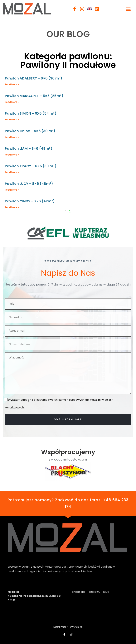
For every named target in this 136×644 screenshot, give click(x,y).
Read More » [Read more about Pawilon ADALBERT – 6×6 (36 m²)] (12, 84)
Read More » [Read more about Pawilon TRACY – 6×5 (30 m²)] (12, 172)
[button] (128, 9)
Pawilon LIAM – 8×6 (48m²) (29, 148)
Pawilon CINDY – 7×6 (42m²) (30, 201)
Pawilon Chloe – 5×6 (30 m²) (30, 131)
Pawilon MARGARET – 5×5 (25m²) (34, 96)
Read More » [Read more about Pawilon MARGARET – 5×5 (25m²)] (12, 102)
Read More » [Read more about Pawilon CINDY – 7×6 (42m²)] (12, 207)
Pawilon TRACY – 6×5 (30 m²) (31, 166)
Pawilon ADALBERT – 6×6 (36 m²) (34, 78)
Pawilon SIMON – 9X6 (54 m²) (31, 113)
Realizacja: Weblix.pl (68, 627)
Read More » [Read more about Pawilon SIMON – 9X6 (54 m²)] (12, 120)
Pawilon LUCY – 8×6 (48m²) (29, 184)
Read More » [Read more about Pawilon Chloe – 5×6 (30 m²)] (12, 137)
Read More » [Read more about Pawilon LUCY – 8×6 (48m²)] (12, 190)
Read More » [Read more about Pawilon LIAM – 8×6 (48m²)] (12, 155)
